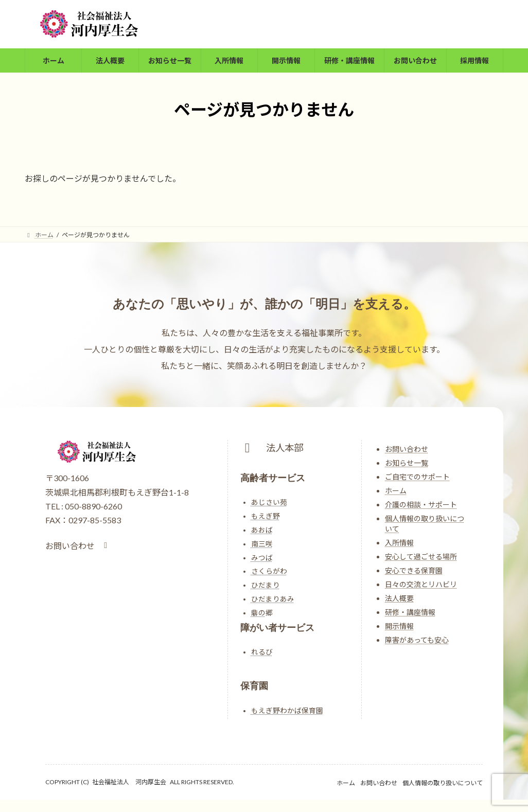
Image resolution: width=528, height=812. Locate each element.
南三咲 (262, 544)
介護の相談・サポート (421, 505)
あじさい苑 (269, 502)
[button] (78, 546)
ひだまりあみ (273, 599)
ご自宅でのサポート (417, 477)
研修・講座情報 (410, 612)
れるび (262, 652)
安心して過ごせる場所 (421, 557)
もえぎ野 (266, 516)
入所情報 (399, 543)
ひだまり (266, 585)
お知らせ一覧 (407, 463)
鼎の (258, 613)
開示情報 (399, 626)
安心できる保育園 (414, 570)
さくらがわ (269, 571)
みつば (262, 558)
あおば (262, 530)
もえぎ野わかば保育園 (287, 711)
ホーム (396, 491)
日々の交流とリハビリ (421, 584)
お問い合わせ (407, 449)
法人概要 (399, 598)
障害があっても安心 (417, 640)
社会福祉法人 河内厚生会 (129, 782)
